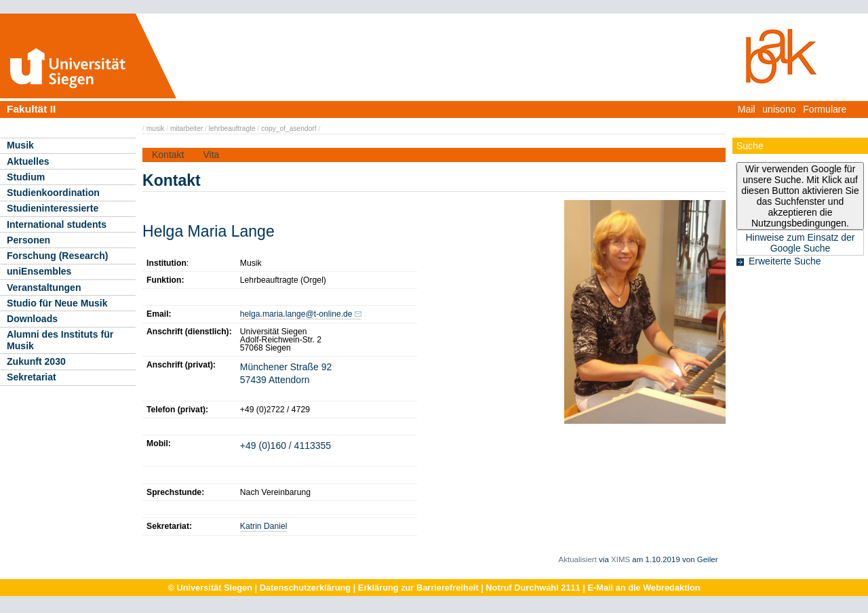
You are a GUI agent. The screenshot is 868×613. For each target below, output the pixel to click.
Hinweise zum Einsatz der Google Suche (800, 243)
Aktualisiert (578, 559)
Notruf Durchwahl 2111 (533, 588)
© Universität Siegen (210, 588)
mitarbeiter (186, 128)
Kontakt (168, 155)
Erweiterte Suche (785, 261)
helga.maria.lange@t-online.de (296, 314)
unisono (779, 109)
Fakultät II (31, 109)
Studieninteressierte (53, 208)
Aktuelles (28, 161)
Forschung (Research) (57, 256)
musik (156, 128)
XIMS (620, 559)
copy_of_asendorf (289, 128)
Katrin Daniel (264, 526)
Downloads (32, 319)
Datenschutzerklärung (305, 588)
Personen (28, 240)
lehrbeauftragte (232, 128)
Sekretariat (32, 377)
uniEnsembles (39, 271)
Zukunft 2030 (36, 361)
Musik (20, 145)
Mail (747, 109)
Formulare (825, 109)
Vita (211, 155)
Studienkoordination (53, 193)
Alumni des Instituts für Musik (60, 340)
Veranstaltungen (44, 288)
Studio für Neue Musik (57, 303)
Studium (26, 177)
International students (57, 224)
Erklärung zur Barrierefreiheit (418, 588)
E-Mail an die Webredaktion (644, 588)
